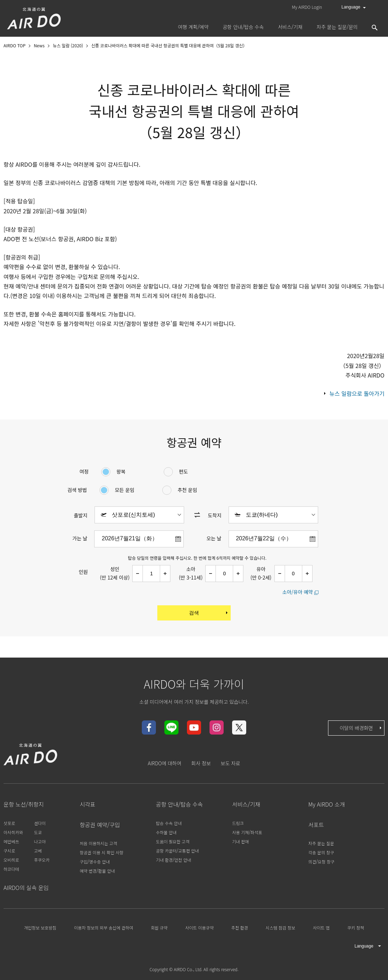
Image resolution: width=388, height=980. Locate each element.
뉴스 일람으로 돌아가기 (357, 393)
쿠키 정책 (356, 928)
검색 (209, 613)
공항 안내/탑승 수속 (179, 804)
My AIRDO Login (307, 7)
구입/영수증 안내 (95, 862)
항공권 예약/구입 (100, 825)
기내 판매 (241, 841)
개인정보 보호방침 (40, 928)
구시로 (9, 851)
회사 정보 (201, 763)
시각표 (87, 804)
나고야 (40, 841)
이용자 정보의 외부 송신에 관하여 (104, 928)
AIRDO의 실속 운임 (26, 887)
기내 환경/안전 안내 (174, 860)
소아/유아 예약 (298, 592)
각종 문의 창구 (321, 852)
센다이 (40, 823)
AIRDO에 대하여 (165, 763)
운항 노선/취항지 (24, 804)
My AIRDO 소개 (327, 804)
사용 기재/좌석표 (247, 832)
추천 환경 (240, 928)
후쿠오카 (42, 860)
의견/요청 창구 (321, 862)
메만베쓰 (11, 841)
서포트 (316, 825)
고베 (38, 851)
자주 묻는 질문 (321, 843)
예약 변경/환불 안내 (97, 871)
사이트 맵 (321, 928)
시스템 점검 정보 (280, 928)
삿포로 (9, 823)
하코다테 (11, 869)
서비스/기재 (246, 804)
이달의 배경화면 (361, 728)
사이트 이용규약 (199, 928)
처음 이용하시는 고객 (98, 843)
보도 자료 (231, 763)
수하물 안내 (166, 832)
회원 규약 (159, 928)
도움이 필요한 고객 (173, 841)
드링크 (238, 823)
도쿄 (38, 832)
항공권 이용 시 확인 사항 (102, 852)
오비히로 (11, 860)
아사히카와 (13, 832)
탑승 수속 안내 (169, 823)
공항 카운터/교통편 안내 (177, 851)
